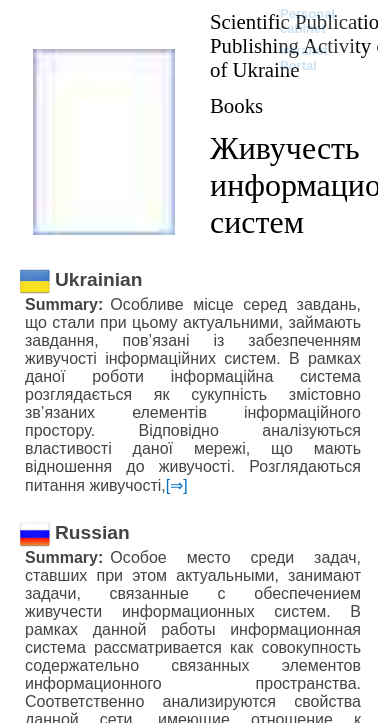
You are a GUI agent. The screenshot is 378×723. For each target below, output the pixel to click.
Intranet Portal (304, 58)
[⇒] (177, 485)
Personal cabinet (307, 21)
